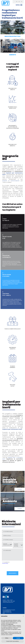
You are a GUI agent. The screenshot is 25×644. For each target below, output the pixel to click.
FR (22, 2)
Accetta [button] (18, 638)
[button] (23, 616)
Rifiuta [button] (7, 638)
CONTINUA (20, 489)
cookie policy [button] (11, 624)
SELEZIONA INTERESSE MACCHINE (16, 545)
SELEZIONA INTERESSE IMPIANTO (7, 544)
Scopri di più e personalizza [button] (12, 641)
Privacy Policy (5, 563)
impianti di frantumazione (11, 181)
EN (17, 2)
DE (19, 2)
